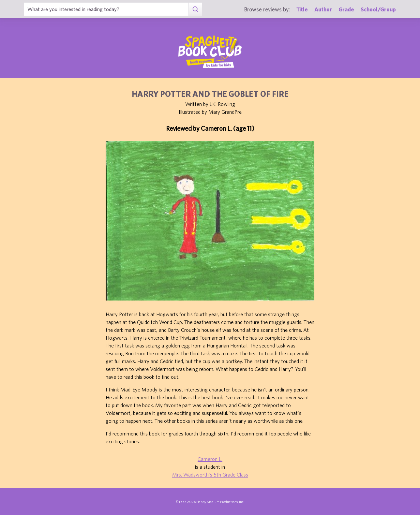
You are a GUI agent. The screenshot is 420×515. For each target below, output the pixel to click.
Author (323, 9)
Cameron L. (210, 459)
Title (302, 9)
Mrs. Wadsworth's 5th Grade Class (210, 475)
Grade (346, 9)
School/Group (378, 9)
